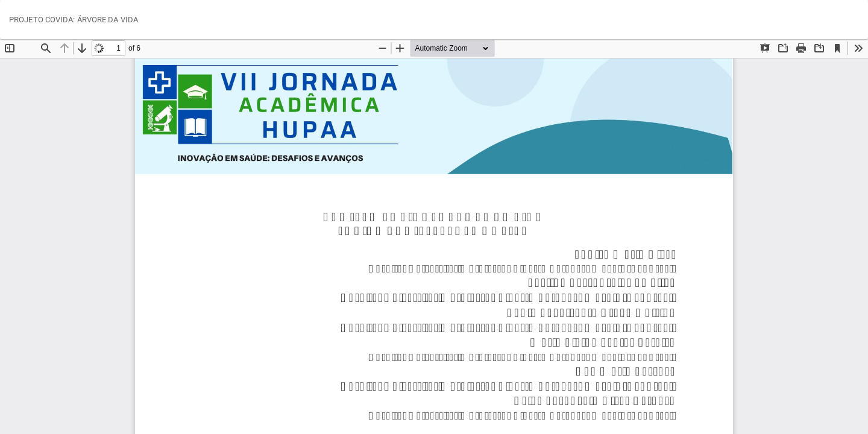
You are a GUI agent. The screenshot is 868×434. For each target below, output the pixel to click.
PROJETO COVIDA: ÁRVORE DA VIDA (74, 20)
